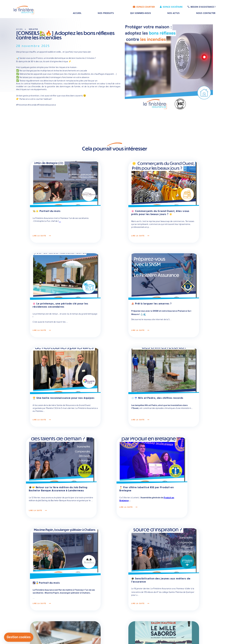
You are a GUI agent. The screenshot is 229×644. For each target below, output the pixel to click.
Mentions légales (100, 638)
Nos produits (106, 14)
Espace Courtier (144, 7)
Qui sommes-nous (141, 14)
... (60, 214)
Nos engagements (169, 615)
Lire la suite (32, 230)
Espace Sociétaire (171, 7)
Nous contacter (206, 14)
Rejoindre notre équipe (172, 611)
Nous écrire (67, 621)
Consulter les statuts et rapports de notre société (131, 611)
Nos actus (173, 14)
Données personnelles (126, 638)
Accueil (77, 14)
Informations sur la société (121, 615)
